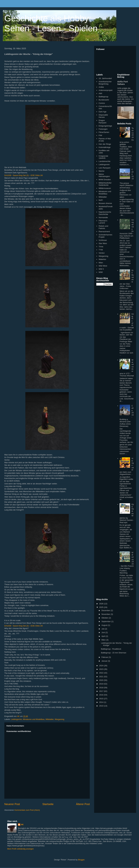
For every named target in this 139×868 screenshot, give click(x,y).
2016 (102, 695)
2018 (102, 688)
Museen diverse (105, 203)
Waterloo (102, 259)
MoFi (101, 200)
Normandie (103, 217)
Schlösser (103, 240)
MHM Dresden (105, 180)
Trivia (101, 247)
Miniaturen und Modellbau (34, 719)
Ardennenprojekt (105, 90)
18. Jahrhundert (105, 78)
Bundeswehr (104, 100)
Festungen (103, 129)
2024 (102, 666)
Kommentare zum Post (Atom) (27, 810)
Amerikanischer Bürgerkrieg (105, 83)
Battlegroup (103, 97)
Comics (102, 103)
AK (22, 825)
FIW (100, 135)
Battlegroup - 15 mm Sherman (114, 653)
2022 (102, 673)
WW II (101, 269)
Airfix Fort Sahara (123, 83)
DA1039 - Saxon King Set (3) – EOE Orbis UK (24, 175)
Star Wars (103, 243)
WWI (101, 272)
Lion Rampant (104, 168)
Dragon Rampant (102, 122)
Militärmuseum (105, 188)
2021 (102, 677)
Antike (101, 87)
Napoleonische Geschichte (105, 213)
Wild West (103, 266)
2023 (102, 669)
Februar (105, 657)
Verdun (102, 253)
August (105, 625)
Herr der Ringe (105, 144)
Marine (101, 171)
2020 (102, 680)
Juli (103, 629)
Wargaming (60, 719)
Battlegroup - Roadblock (111, 649)
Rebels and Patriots (103, 227)
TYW (101, 250)
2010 (102, 706)
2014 (102, 702)
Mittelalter (50, 719)
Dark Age (102, 112)
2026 (102, 604)
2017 (102, 691)
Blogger (81, 860)
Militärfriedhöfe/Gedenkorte (105, 184)
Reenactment (104, 232)
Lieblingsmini (16, 719)
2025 (102, 607)
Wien (101, 263)
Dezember (106, 610)
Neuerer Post (12, 804)
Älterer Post (83, 804)
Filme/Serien (104, 132)
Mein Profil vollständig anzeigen (20, 849)
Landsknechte (104, 161)
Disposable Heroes (103, 116)
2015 (102, 699)
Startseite (48, 804)
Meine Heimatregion (104, 175)
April (104, 636)
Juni (103, 632)
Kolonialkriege (105, 147)
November (106, 614)
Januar (105, 661)
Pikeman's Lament (103, 222)
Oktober (105, 618)
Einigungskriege (105, 126)
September (106, 621)
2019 (102, 684)
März (104, 640)
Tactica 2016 (132, 133)
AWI (100, 93)
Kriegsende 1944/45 (103, 157)
